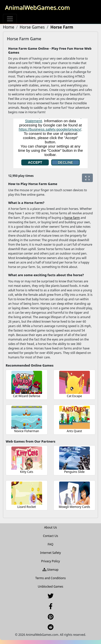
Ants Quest (75, 431)
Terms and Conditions (51, 578)
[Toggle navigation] (10, 19)
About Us (50, 527)
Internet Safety (50, 553)
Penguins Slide (74, 472)
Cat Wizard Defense (27, 396)
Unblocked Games (51, 587)
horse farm (72, 218)
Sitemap (50, 570)
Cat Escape (74, 396)
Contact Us (50, 536)
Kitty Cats (27, 472)
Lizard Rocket (27, 507)
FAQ (51, 544)
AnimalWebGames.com (37, 7)
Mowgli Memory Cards (74, 507)
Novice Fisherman (27, 431)
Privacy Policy (50, 561)
